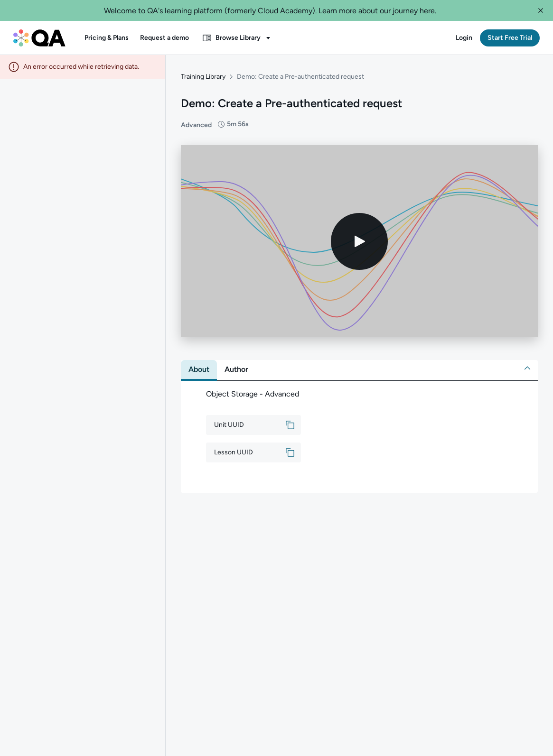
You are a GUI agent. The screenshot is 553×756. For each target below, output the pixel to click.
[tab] (199, 369)
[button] (541, 10)
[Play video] (359, 241)
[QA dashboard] (39, 38)
